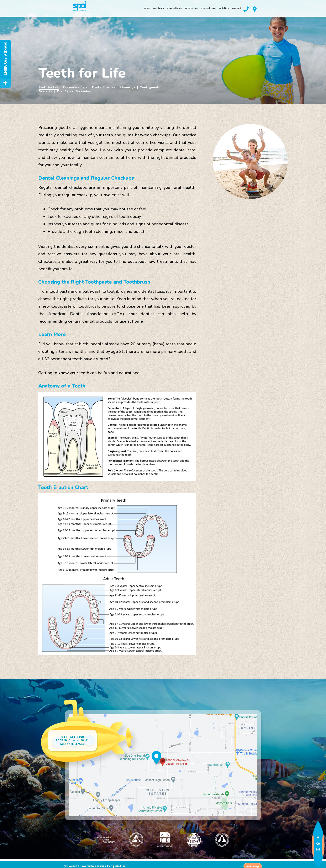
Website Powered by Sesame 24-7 (89, 863)
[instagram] (315, 842)
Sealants (45, 91)
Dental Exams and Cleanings (113, 87)
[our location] (286, 11)
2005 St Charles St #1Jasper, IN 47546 (76, 742)
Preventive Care (75, 87)
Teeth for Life (49, 87)
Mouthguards (150, 87)
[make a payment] (5, 64)
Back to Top (252, 863)
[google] (315, 836)
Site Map (122, 863)
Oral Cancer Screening (73, 91)
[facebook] (315, 829)
